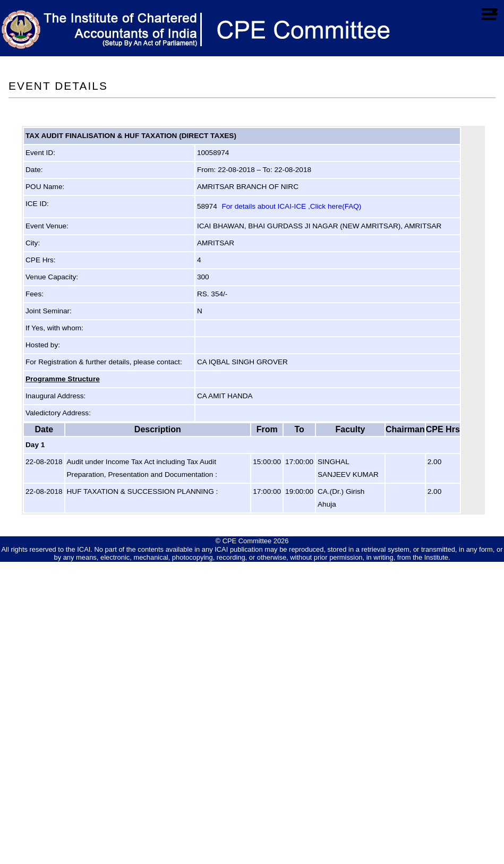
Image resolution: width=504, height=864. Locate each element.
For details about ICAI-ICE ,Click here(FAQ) (291, 206)
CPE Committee (247, 541)
